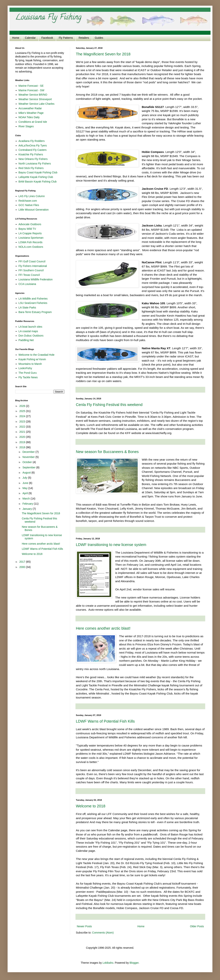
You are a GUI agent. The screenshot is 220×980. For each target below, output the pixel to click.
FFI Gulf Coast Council (32, 261)
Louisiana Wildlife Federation (36, 279)
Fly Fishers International (33, 266)
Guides (99, 38)
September (29, 467)
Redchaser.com (28, 201)
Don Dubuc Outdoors (31, 336)
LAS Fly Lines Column (32, 196)
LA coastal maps (28, 331)
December (29, 452)
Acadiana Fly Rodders (32, 141)
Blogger (134, 963)
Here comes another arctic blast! (103, 628)
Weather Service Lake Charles (37, 104)
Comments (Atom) (103, 933)
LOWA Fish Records (31, 242)
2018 (23, 447)
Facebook (47, 38)
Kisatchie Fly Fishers (31, 154)
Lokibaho (108, 963)
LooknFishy (25, 368)
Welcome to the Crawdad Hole (37, 355)
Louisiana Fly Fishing (48, 18)
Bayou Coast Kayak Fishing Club (38, 172)
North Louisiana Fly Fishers (35, 164)
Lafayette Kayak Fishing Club (36, 177)
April (25, 493)
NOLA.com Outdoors (31, 247)
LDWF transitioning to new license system (111, 545)
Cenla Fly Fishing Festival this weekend (109, 405)
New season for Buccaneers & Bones (107, 452)
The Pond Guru (28, 373)
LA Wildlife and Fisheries (33, 299)
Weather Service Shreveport (35, 99)
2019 (23, 442)
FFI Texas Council (29, 275)
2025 (23, 411)
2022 (23, 427)
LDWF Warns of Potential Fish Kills (105, 721)
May (25, 488)
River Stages (26, 126)
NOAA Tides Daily (29, 117)
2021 (23, 432)
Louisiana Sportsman (31, 238)
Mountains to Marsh (30, 364)
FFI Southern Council (31, 270)
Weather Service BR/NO (33, 95)
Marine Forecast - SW (31, 90)
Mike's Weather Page (31, 113)
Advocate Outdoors (30, 224)
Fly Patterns (66, 38)
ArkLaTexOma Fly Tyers (33, 146)
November (29, 457)
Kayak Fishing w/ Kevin (32, 359)
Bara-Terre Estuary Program (35, 312)
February (28, 504)
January (27, 509)
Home (16, 38)
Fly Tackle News (28, 377)
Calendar (30, 38)
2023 (23, 422)
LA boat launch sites (30, 327)
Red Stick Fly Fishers (31, 168)
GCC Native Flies (29, 205)
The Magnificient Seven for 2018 (103, 54)
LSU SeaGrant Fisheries (33, 303)
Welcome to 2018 (91, 806)
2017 (23, 562)
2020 (23, 437)
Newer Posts (84, 926)
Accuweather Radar (30, 108)
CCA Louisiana (27, 284)
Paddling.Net (26, 340)
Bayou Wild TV (27, 229)
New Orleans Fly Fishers (33, 159)
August (27, 473)
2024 (23, 416)
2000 (23, 567)
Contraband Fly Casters (33, 150)
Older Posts (197, 926)
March (26, 499)
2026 (23, 406)
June (26, 483)
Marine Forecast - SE (31, 86)
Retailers (84, 38)
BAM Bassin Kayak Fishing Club (38, 182)
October (27, 462)
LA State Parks (27, 308)
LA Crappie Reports (30, 233)
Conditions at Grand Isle (33, 122)
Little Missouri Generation (34, 210)
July (25, 478)
